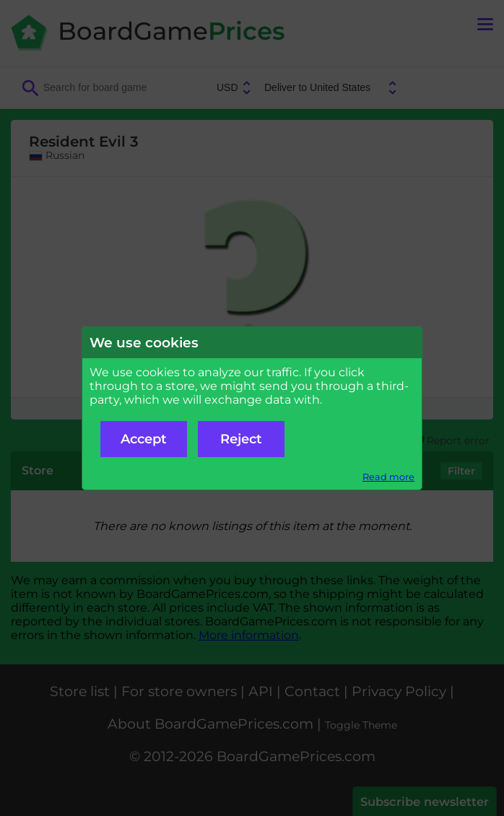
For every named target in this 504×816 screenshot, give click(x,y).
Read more (388, 477)
